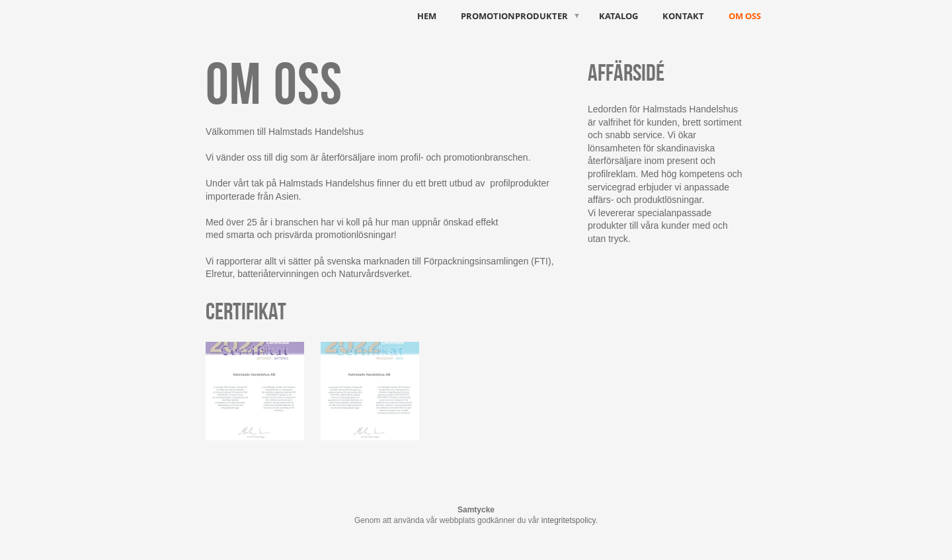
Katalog (618, 16)
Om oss (745, 16)
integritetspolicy (569, 520)
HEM (427, 16)
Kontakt (683, 16)
